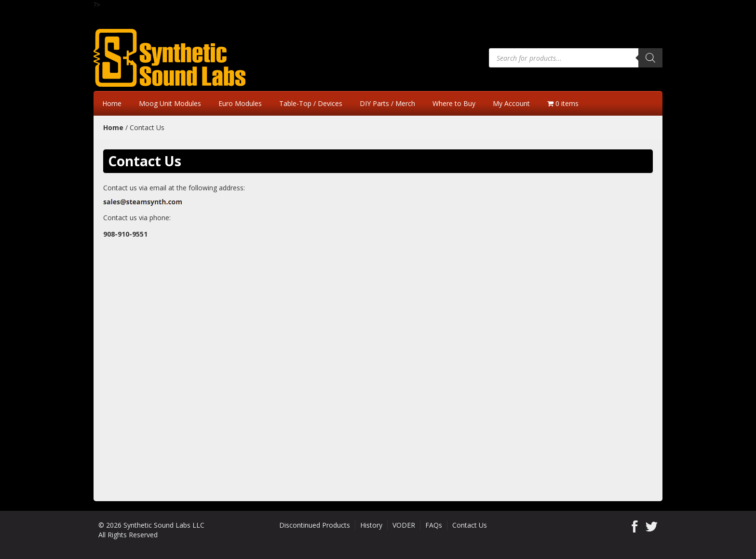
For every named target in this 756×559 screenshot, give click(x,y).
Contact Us (470, 525)
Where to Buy (454, 103)
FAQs (434, 525)
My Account (511, 103)
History (371, 525)
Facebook (635, 526)
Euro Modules (240, 103)
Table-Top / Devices (311, 103)
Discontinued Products (315, 525)
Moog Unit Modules (170, 103)
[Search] (650, 58)
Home (112, 103)
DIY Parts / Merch (387, 103)
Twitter (652, 526)
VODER (404, 525)
